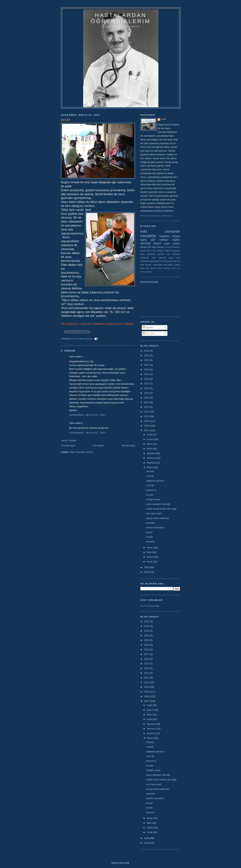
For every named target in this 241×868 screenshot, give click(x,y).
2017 (147, 384)
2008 (147, 426)
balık (171, 258)
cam (178, 258)
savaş (160, 247)
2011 (147, 412)
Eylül (150, 449)
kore (142, 254)
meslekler (148, 236)
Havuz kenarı (156, 268)
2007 (147, 430)
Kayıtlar (148, 327)
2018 (147, 379)
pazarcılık (168, 261)
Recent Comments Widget (150, 606)
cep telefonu (173, 254)
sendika (149, 272)
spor (154, 247)
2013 (147, 402)
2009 (147, 421)
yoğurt (177, 265)
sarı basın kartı (154, 513)
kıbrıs (143, 272)
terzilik (149, 537)
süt (179, 261)
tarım (149, 251)
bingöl (143, 247)
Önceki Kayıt (128, 446)
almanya (167, 268)
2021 (147, 365)
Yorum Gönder (69, 440)
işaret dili (159, 261)
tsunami (150, 542)
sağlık (167, 244)
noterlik (150, 476)
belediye (176, 247)
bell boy (150, 471)
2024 (147, 351)
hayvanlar (175, 251)
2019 (147, 374)
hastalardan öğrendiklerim (121, 18)
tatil (154, 251)
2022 (147, 360)
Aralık (150, 435)
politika (176, 244)
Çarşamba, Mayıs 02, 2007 (88, 415)
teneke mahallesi (155, 528)
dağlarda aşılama (155, 481)
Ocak (150, 562)
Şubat (150, 557)
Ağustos (151, 453)
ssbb (164, 119)
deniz (143, 251)
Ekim (150, 444)
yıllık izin (145, 268)
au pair (150, 495)
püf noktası (160, 240)
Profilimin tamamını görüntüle (156, 216)
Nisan (150, 548)
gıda (152, 261)
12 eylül (168, 247)
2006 (147, 567)
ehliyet (160, 251)
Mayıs (150, 467)
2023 (147, 355)
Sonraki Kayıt (68, 446)
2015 (147, 393)
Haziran (151, 463)
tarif (149, 247)
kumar (149, 532)
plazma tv (151, 490)
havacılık (144, 258)
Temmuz (152, 458)
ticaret (157, 243)
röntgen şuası (153, 499)
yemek (161, 254)
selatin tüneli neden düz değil (161, 509)
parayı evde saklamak (157, 518)
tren (142, 265)
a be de (150, 485)
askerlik (162, 258)
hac (178, 268)
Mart (150, 552)
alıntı (174, 268)
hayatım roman (170, 236)
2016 (147, 388)
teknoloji (145, 243)
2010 (147, 416)
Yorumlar (149, 333)
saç (175, 261)
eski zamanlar (160, 231)
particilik (150, 523)
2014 (147, 398)
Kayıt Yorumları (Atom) (81, 452)
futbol (167, 251)
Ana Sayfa (98, 446)
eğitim (176, 240)
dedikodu (145, 261)
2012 (147, 407)
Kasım (150, 439)
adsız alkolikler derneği (158, 504)
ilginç (144, 240)
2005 (147, 572)
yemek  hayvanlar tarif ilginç (159, 265)
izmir (154, 258)
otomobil (151, 254)
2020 (147, 369)
